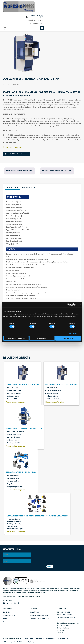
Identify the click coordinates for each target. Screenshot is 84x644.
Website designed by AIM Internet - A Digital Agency (20, 642)
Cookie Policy (40, 639)
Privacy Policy (50, 639)
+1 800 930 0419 (38, 23)
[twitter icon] (8, 603)
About (5, 619)
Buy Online (7, 612)
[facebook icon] (5, 603)
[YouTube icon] (16, 603)
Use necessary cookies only (16, 338)
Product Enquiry (14, 154)
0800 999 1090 (65, 612)
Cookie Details (29, 639)
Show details (73, 333)
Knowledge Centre (9, 615)
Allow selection (42, 338)
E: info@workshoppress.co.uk (66, 617)
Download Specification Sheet (20, 171)
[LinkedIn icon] (12, 603)
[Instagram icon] (19, 603)
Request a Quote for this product (57, 171)
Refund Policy (34, 612)
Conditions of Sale (63, 639)
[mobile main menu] (42, 28)
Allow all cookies (68, 338)
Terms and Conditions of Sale (39, 619)
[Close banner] (80, 305)
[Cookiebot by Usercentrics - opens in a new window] (68, 305)
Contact (6, 622)
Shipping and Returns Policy (39, 615)
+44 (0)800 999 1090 (36, 20)
